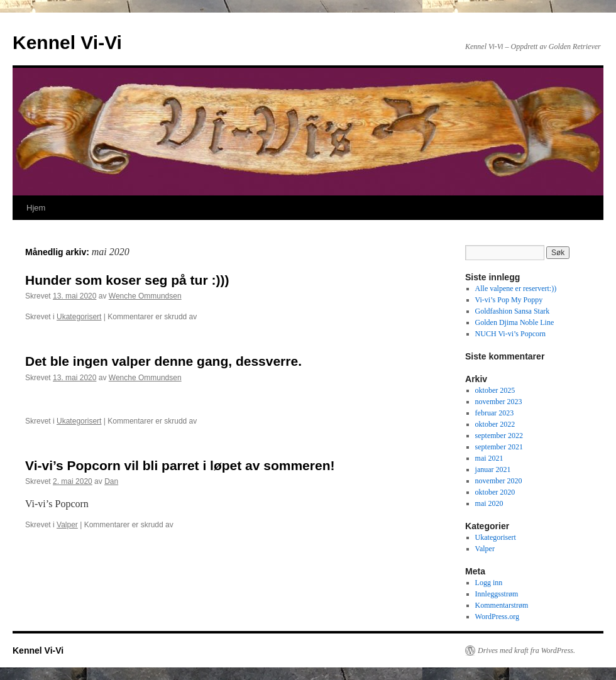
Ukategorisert (79, 317)
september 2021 (499, 447)
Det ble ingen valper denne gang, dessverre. (163, 361)
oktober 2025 (495, 390)
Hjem (36, 208)
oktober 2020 (495, 492)
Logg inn (489, 583)
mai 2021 (489, 458)
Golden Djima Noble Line (515, 322)
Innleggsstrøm (497, 594)
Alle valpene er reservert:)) (516, 288)
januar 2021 (493, 469)
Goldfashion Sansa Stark (513, 311)
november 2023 (499, 402)
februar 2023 (495, 413)
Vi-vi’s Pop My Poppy (509, 300)
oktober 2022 (495, 424)
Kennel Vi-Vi (67, 42)
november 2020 (499, 481)
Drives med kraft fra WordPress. (526, 650)
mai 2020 (489, 503)
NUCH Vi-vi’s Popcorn (510, 334)
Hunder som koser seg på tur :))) (127, 280)
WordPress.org (497, 617)
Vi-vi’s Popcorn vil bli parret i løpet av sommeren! (180, 465)
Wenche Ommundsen (145, 296)
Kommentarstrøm (502, 605)
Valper (67, 525)
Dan (111, 481)
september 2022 (499, 436)
